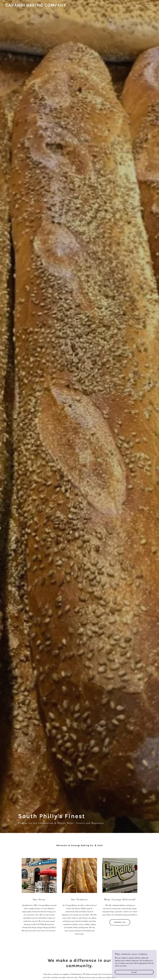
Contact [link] (150, 5)
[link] (36, 6)
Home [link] (139, 5)
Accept (134, 972)
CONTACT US (120, 922)
